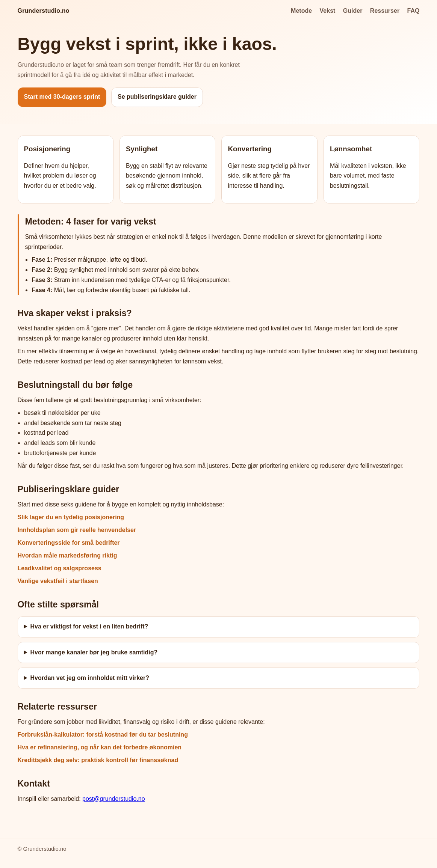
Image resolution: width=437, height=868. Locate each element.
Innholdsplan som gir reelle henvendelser (77, 530)
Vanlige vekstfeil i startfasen (58, 581)
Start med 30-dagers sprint (62, 97)
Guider (353, 11)
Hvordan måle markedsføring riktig (67, 555)
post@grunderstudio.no (114, 799)
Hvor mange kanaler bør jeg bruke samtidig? (94, 652)
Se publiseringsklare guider (157, 97)
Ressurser (385, 11)
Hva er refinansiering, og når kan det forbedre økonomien (100, 747)
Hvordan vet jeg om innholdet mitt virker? (90, 678)
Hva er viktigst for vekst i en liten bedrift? (89, 626)
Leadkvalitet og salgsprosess (60, 568)
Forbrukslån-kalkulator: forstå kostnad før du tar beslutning (103, 735)
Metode (301, 11)
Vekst (328, 11)
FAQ (414, 11)
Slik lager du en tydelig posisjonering (71, 517)
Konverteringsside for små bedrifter (69, 543)
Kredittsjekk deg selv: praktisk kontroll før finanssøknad (98, 760)
